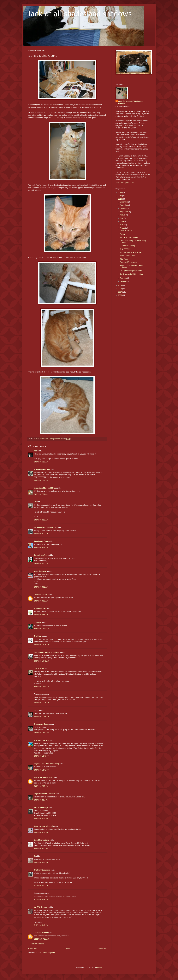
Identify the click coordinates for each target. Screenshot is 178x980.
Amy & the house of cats (44, 778)
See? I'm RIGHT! (126, 231)
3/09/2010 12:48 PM (41, 770)
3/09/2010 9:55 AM (41, 615)
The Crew (38, 636)
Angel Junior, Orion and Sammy (47, 764)
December (124, 202)
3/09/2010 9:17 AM (41, 564)
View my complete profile (125, 183)
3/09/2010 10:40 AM (41, 661)
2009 (120, 285)
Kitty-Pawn (124, 259)
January (123, 281)
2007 (120, 292)
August (123, 215)
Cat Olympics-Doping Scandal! (131, 271)
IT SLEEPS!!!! (125, 249)
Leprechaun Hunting (127, 246)
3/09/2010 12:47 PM (41, 756)
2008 (120, 289)
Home (68, 949)
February (124, 278)
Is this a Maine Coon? (128, 256)
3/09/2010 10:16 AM (41, 629)
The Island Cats (40, 608)
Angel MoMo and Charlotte (44, 794)
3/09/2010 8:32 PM (41, 849)
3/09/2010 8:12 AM (41, 520)
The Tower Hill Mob (42, 740)
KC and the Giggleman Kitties (46, 527)
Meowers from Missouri (43, 826)
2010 (120, 199)
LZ (35, 502)
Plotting (122, 234)
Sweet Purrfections (42, 840)
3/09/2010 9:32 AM (41, 587)
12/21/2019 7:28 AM (41, 939)
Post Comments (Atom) (47, 953)
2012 (120, 193)
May (122, 225)
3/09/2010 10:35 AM (41, 645)
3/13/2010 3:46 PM (41, 925)
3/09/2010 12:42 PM (41, 733)
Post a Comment (37, 944)
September (124, 212)
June (122, 221)
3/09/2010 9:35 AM (41, 601)
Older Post (102, 949)
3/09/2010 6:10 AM (41, 462)
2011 (120, 196)
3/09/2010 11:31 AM (41, 703)
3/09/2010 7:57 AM (41, 494)
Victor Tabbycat (40, 571)
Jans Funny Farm (41, 541)
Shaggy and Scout (41, 724)
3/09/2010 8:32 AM (41, 534)
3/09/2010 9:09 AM (41, 548)
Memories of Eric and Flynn (45, 488)
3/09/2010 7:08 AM (41, 480)
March (123, 228)
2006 (120, 295)
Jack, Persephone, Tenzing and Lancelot (131, 102)
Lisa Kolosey (39, 668)
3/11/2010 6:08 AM (41, 900)
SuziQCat (38, 622)
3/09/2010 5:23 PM (41, 819)
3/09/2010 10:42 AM (41, 687)
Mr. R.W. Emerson (41, 907)
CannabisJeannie (41, 933)
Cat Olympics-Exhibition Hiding (131, 274)
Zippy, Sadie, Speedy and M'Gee (47, 652)
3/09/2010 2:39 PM (41, 786)
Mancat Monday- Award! (129, 237)
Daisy (36, 710)
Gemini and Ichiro (41, 595)
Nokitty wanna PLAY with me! (131, 252)
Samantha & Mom (41, 555)
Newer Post (33, 949)
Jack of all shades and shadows (80, 13)
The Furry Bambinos (42, 870)
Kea (35, 451)
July (122, 218)
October (123, 208)
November (124, 205)
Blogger (99, 968)
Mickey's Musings (41, 807)
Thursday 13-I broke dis (128, 262)
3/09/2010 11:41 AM (41, 717)
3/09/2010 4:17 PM (41, 800)
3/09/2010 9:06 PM (41, 862)
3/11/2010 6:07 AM (41, 886)
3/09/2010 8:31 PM (41, 832)
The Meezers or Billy (42, 469)
